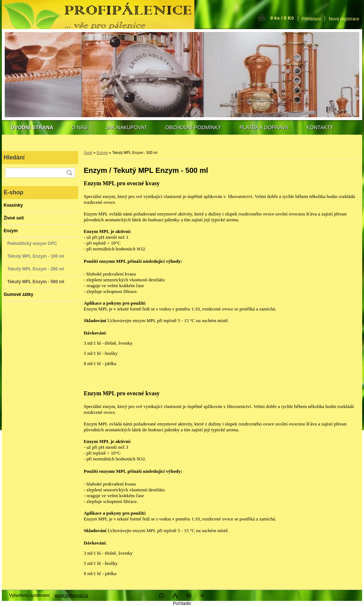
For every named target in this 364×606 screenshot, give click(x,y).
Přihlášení (311, 19)
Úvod (88, 153)
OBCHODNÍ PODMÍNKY (193, 127)
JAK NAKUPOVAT (126, 127)
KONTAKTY (320, 127)
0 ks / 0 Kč (282, 18)
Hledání (14, 157)
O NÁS (80, 127)
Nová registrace (344, 19)
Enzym (102, 153)
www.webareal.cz (72, 595)
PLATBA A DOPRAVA (264, 127)
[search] (69, 173)
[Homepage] (32, 127)
